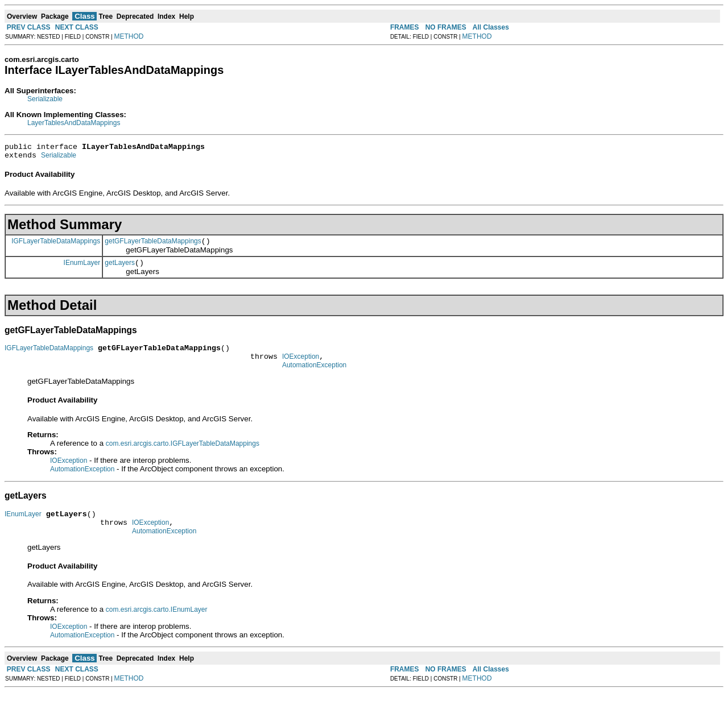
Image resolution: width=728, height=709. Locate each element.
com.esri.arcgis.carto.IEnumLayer (157, 627)
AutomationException (314, 377)
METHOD (129, 36)
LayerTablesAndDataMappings (74, 123)
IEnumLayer (82, 269)
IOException (301, 367)
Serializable (45, 99)
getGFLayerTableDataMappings (153, 246)
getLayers (120, 269)
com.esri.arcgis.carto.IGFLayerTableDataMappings (183, 455)
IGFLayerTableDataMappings (56, 246)
